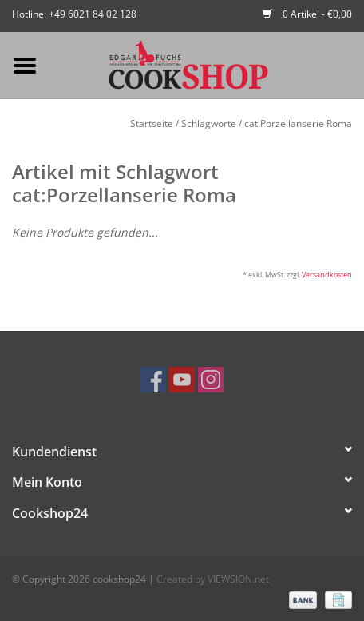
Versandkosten (327, 275)
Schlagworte (209, 123)
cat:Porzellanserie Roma (298, 123)
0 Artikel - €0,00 (307, 14)
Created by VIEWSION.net (213, 579)
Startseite (152, 123)
